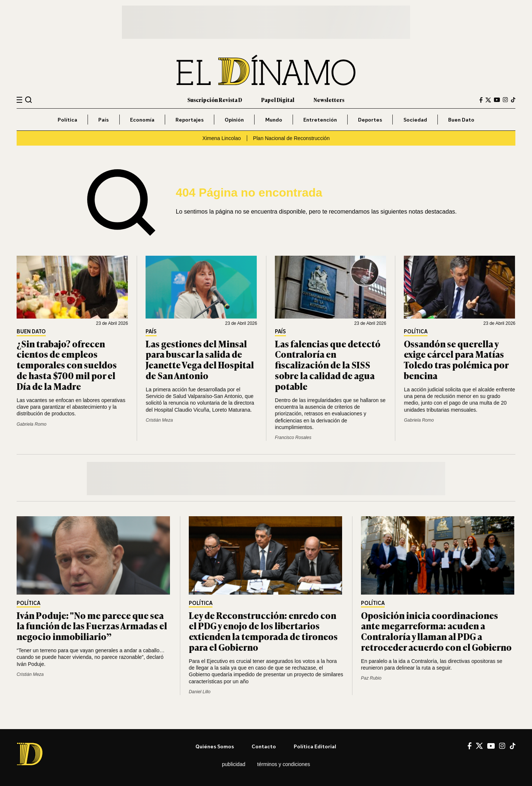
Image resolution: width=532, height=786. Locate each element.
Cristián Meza (159, 420)
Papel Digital (278, 100)
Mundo (274, 120)
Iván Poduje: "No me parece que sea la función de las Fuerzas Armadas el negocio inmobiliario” (92, 626)
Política (67, 120)
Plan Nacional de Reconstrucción (291, 138)
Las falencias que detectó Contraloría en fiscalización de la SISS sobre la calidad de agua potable (328, 365)
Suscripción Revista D (215, 100)
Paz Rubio (371, 678)
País (103, 120)
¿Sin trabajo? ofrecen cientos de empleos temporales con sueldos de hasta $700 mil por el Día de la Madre (67, 365)
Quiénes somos (215, 746)
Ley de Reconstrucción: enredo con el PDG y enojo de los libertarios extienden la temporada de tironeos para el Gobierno (263, 631)
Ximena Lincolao (222, 138)
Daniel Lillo (200, 692)
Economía (142, 120)
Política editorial (315, 746)
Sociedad (415, 120)
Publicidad (234, 764)
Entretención (320, 120)
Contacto (264, 746)
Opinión (234, 120)
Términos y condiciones (284, 764)
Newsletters (329, 100)
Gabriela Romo (32, 424)
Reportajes (190, 120)
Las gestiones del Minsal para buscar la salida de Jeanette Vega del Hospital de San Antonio (200, 359)
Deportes (370, 120)
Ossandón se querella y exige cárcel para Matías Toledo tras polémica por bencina (456, 359)
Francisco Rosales (293, 438)
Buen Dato (461, 120)
